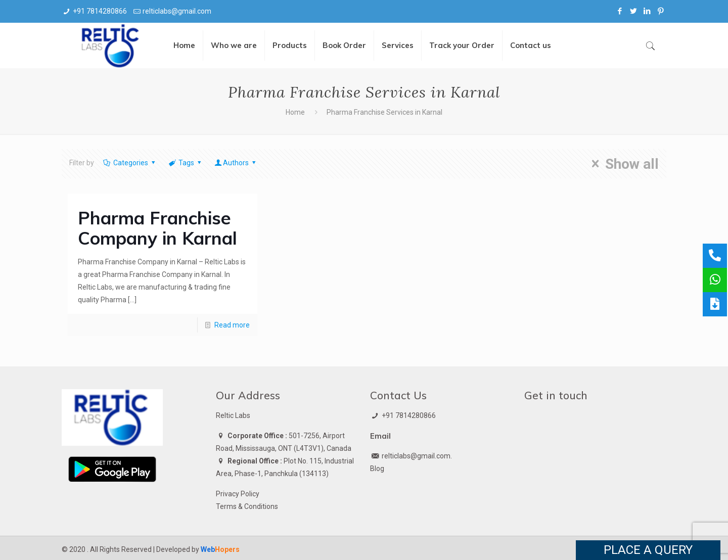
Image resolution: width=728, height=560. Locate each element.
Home (295, 112)
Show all (622, 164)
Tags (185, 163)
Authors (236, 163)
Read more (232, 325)
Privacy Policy (238, 494)
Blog (377, 469)
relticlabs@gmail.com (177, 11)
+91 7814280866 (100, 11)
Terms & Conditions (247, 506)
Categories (130, 163)
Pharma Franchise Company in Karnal (157, 228)
